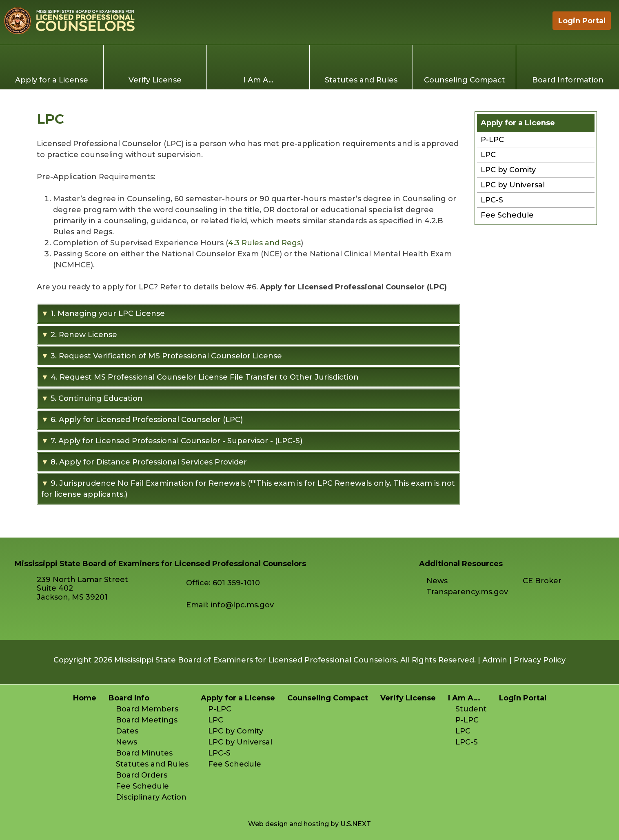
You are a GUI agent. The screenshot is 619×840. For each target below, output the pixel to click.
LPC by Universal (513, 185)
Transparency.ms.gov (467, 592)
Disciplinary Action (151, 797)
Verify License (155, 80)
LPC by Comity (508, 170)
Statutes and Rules (361, 80)
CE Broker (542, 581)
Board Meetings (147, 720)
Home (535, 21)
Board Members (147, 709)
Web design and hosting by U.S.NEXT (309, 824)
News (437, 581)
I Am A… (258, 80)
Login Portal (582, 21)
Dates (127, 731)
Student (471, 709)
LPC (488, 155)
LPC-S (492, 200)
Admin (495, 660)
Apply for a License (52, 80)
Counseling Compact (465, 80)
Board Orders (142, 775)
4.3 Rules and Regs (264, 243)
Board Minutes (144, 753)
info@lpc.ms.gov (242, 605)
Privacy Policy (540, 660)
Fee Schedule (507, 215)
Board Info (129, 698)
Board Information (568, 80)
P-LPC (492, 140)
